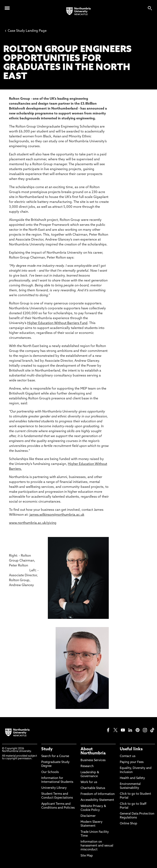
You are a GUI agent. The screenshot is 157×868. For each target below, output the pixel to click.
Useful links (131, 749)
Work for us (89, 782)
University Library (54, 788)
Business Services (93, 760)
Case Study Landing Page (26, 31)
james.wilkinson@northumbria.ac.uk (57, 515)
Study (47, 749)
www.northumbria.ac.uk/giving (33, 523)
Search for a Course (55, 756)
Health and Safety (132, 778)
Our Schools (50, 772)
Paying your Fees (132, 762)
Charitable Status (93, 788)
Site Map (87, 856)
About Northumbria (93, 751)
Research (87, 766)
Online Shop (128, 824)
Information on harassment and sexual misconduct (97, 846)
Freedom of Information (98, 794)
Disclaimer (88, 816)
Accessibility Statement (97, 800)
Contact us (128, 756)
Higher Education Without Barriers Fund (57, 323)
